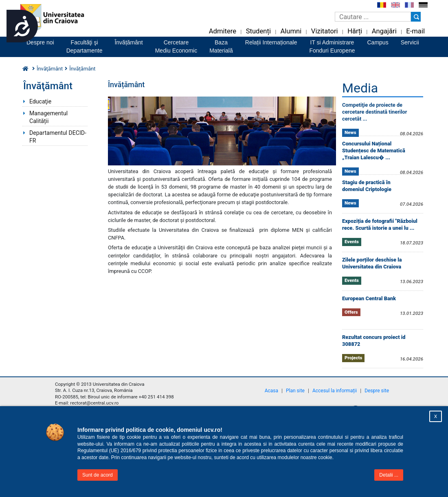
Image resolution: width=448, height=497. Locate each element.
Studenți (258, 31)
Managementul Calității (48, 117)
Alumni (291, 31)
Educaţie (40, 101)
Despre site (377, 391)
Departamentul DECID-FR (58, 137)
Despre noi (40, 42)
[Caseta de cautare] (373, 17)
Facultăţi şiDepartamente (85, 46)
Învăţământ (50, 69)
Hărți (355, 31)
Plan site (295, 391)
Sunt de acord (98, 475)
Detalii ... (389, 475)
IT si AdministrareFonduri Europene (332, 46)
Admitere (223, 31)
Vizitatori (325, 31)
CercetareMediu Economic (176, 46)
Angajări (384, 31)
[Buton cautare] (416, 17)
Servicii (410, 42)
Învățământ (128, 42)
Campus (378, 42)
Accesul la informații (335, 391)
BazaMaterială (221, 46)
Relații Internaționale (271, 42)
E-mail (415, 31)
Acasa (271, 391)
